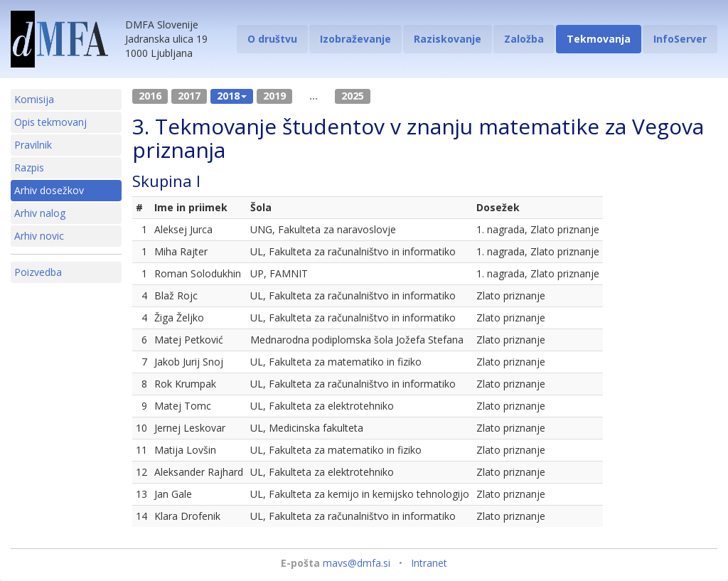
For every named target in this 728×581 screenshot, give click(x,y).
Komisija (34, 99)
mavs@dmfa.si (357, 563)
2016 (150, 96)
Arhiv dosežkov (49, 190)
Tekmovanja (599, 39)
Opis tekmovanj (50, 122)
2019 (274, 96)
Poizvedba (38, 272)
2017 (189, 96)
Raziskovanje (448, 39)
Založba (524, 39)
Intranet (429, 563)
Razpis (29, 167)
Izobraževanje (355, 39)
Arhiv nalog (40, 213)
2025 (353, 96)
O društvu (272, 39)
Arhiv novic (39, 236)
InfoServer (680, 39)
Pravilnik (33, 145)
